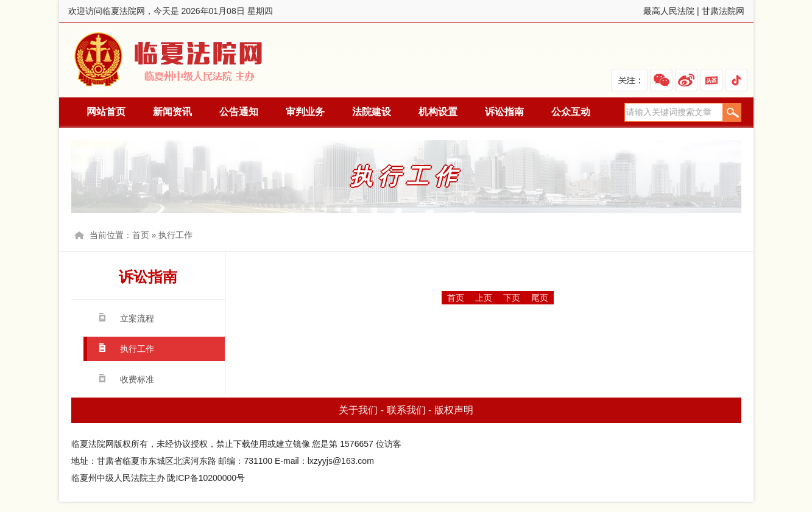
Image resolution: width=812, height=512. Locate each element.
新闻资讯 (172, 112)
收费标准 (137, 379)
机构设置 (438, 112)
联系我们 (406, 410)
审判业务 (305, 112)
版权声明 (454, 410)
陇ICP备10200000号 (206, 478)
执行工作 (175, 235)
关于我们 (358, 410)
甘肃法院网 (723, 11)
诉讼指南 (504, 112)
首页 (141, 235)
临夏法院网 (171, 60)
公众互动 (571, 112)
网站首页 (106, 112)
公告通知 (239, 112)
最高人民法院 (669, 11)
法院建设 (372, 112)
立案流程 (137, 318)
